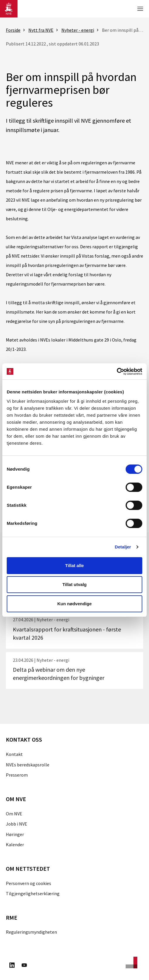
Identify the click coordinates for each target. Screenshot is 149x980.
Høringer (15, 834)
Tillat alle (74, 565)
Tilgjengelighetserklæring (33, 893)
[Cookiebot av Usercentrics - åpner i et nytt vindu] (117, 372)
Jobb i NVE (17, 824)
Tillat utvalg (74, 584)
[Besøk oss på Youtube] (24, 966)
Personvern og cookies (28, 883)
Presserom (17, 775)
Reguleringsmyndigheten (31, 932)
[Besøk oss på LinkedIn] (12, 966)
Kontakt (14, 754)
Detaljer (123, 547)
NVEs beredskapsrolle (28, 765)
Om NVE (14, 814)
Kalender (15, 844)
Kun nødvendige (74, 604)
